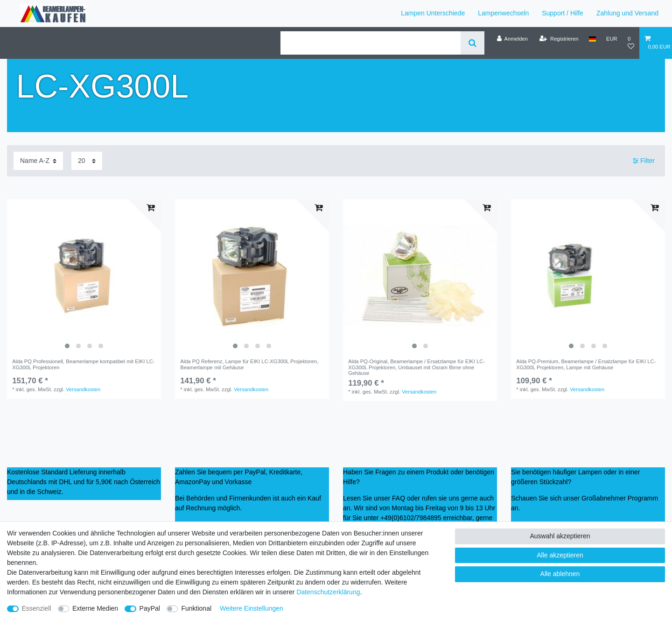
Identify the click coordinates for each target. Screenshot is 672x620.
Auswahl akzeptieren (560, 536)
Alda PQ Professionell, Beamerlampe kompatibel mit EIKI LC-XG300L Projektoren (83, 364)
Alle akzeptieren (560, 555)
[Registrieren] (559, 39)
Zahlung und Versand (627, 13)
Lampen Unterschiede (433, 13)
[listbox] (84, 276)
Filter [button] (644, 161)
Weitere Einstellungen (252, 608)
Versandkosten (83, 389)
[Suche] (472, 43)
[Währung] (612, 39)
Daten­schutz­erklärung (328, 592)
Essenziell (37, 608)
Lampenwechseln (503, 13)
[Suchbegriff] (371, 43)
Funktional (196, 608)
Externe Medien (95, 608)
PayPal (150, 608)
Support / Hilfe (563, 13)
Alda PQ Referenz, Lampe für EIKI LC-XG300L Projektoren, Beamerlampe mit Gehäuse (249, 364)
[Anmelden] (512, 39)
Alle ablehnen (560, 574)
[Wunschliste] (631, 43)
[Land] (592, 39)
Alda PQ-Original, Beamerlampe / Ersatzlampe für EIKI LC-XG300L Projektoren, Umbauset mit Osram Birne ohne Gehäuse (416, 367)
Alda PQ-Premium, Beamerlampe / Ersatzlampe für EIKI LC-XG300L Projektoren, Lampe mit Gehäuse (586, 364)
